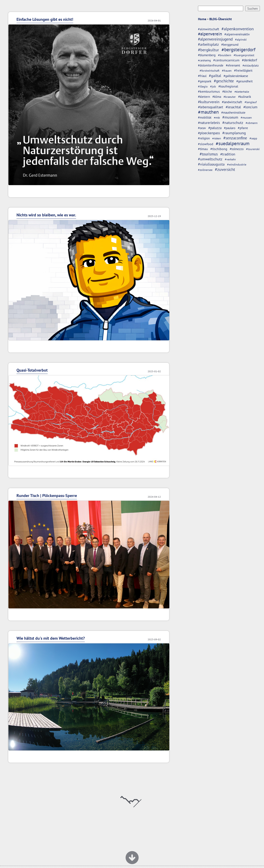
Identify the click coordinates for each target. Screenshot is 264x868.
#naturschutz (233, 123)
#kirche (227, 92)
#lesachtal (233, 107)
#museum (230, 117)
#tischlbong (219, 149)
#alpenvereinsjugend (215, 39)
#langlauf (251, 102)
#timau (203, 149)
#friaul (202, 76)
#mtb (217, 118)
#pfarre (243, 128)
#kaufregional (228, 86)
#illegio (203, 86)
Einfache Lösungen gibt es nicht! (45, 19)
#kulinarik (245, 97)
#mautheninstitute (233, 112)
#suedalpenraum (233, 143)
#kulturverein (209, 102)
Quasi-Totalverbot (32, 370)
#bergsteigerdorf (238, 50)
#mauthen (208, 112)
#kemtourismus (209, 91)
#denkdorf (249, 60)
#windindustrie (237, 164)
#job (213, 86)
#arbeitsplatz (208, 44)
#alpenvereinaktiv (237, 34)
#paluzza (215, 128)
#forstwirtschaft (210, 71)
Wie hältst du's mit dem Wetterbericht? (51, 638)
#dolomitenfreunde (211, 65)
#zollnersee (205, 170)
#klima (217, 97)
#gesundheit (245, 81)
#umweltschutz (210, 159)
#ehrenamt (233, 65)
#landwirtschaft (232, 102)
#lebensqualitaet (211, 107)
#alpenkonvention (238, 29)
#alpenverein (210, 34)
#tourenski (253, 149)
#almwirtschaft (209, 29)
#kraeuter (230, 97)
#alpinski (241, 40)
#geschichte (224, 81)
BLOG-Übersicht (221, 19)
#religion (204, 138)
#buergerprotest (244, 55)
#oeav (202, 128)
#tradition (228, 154)
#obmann (252, 123)
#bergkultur (209, 50)
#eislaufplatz (251, 65)
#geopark (205, 81)
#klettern (204, 97)
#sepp (253, 138)
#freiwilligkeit (243, 71)
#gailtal (215, 76)
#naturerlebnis (209, 123)
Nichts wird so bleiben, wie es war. (46, 215)
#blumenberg (207, 55)
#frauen (227, 71)
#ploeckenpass (209, 133)
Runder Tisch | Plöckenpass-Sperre (47, 496)
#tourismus (209, 154)
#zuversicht (225, 169)
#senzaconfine (235, 138)
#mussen (246, 118)
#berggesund (230, 45)
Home (202, 19)
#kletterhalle (242, 92)
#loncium (250, 107)
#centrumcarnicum (226, 60)
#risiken (217, 138)
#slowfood (206, 144)
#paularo (230, 128)
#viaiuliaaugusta (211, 164)
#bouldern (225, 55)
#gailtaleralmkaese (236, 76)
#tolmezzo (237, 149)
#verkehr (230, 159)
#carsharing (204, 60)
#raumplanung (234, 133)
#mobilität (205, 117)
